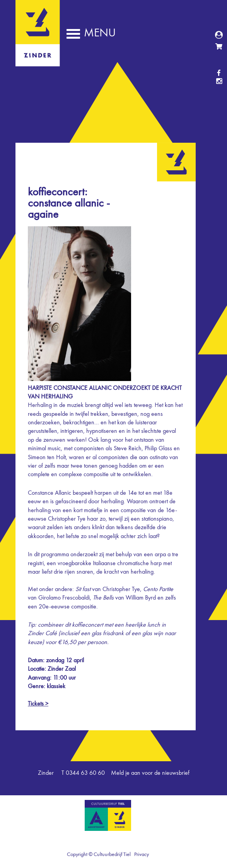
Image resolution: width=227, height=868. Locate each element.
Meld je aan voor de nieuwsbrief (150, 773)
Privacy (142, 854)
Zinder (38, 61)
